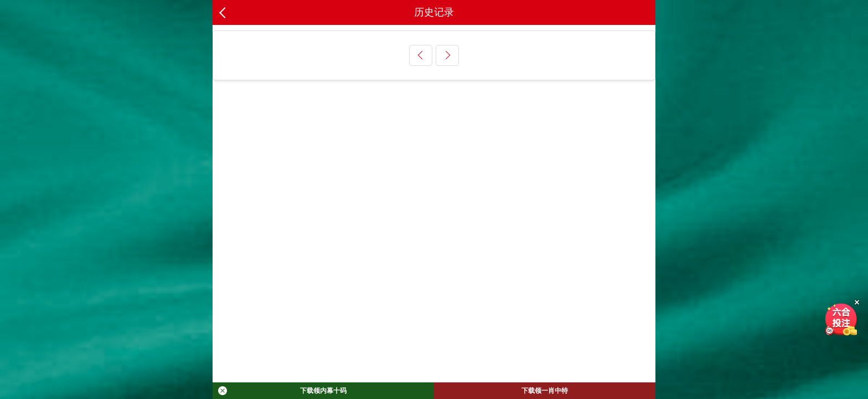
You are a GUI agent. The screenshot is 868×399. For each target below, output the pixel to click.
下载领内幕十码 (282, 391)
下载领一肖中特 (545, 391)
